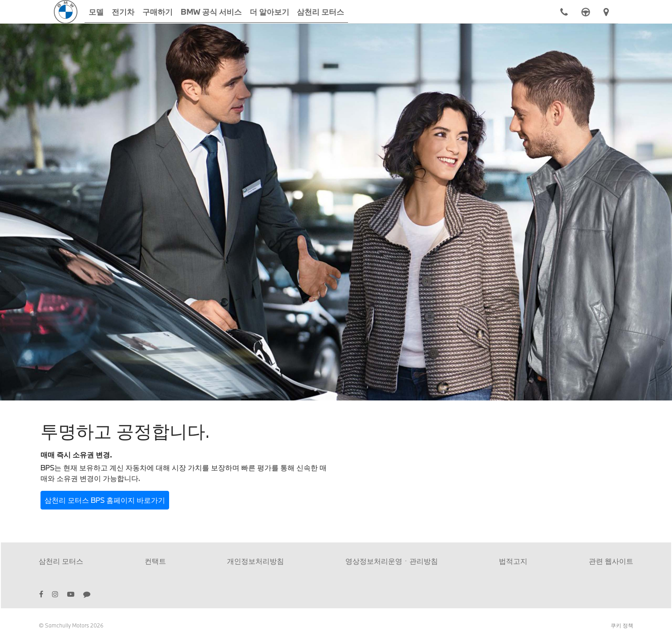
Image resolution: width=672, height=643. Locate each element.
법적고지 (513, 561)
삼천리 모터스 (61, 561)
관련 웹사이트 (611, 561)
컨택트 (155, 561)
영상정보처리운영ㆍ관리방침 (392, 561)
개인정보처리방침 (255, 561)
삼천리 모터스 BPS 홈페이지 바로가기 (105, 500)
